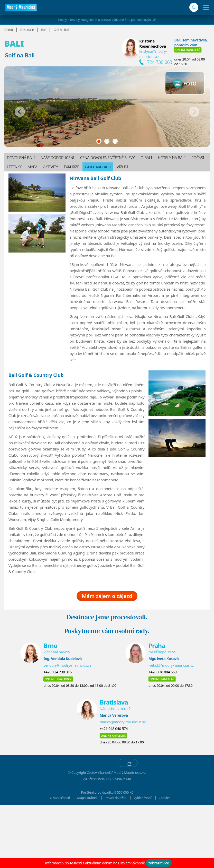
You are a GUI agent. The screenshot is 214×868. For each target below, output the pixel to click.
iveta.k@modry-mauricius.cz (171, 728)
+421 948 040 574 (114, 791)
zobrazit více (159, 863)
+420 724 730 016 (57, 735)
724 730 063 (160, 62)
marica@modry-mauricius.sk (123, 785)
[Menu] (205, 7)
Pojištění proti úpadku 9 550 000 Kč (107, 855)
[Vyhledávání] (194, 7)
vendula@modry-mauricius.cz (67, 728)
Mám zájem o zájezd (107, 659)
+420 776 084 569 (162, 735)
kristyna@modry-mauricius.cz (153, 54)
